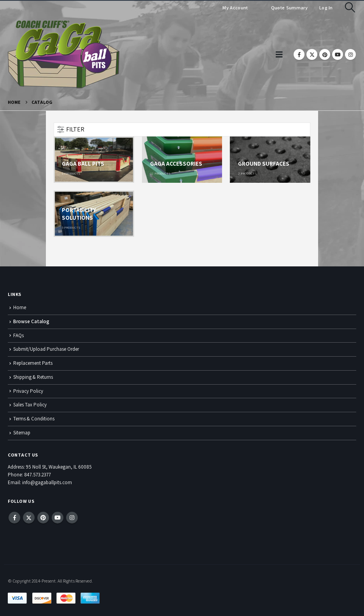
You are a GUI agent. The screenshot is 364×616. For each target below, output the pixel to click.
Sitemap (22, 433)
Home (20, 307)
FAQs (18, 335)
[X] (312, 54)
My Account (235, 8)
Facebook (14, 518)
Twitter (29, 518)
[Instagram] (350, 54)
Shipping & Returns (33, 377)
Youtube (58, 518)
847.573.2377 (38, 475)
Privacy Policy (28, 391)
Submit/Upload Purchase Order (46, 349)
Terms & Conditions (34, 419)
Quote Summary (289, 8)
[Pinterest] (325, 54)
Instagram (72, 518)
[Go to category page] (94, 160)
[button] (350, 7)
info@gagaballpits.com (47, 482)
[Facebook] (299, 54)
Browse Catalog (31, 321)
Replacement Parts (33, 363)
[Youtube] (338, 54)
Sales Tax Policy (30, 405)
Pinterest (43, 518)
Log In (326, 8)
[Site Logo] (64, 54)
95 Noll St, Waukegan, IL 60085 (59, 467)
